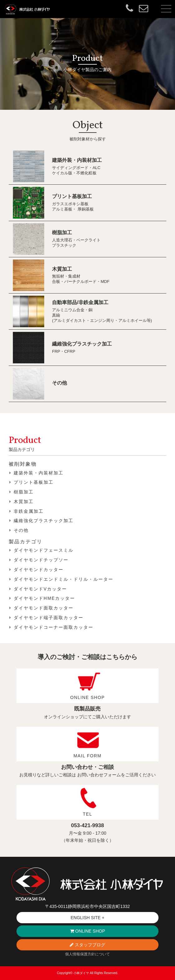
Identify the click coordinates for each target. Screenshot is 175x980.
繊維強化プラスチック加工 (82, 344)
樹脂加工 (62, 233)
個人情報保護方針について (87, 954)
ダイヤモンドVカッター (40, 589)
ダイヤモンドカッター (39, 570)
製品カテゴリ (26, 542)
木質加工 (62, 269)
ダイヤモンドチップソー (41, 560)
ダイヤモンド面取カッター (44, 608)
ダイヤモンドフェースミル (44, 550)
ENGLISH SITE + (88, 918)
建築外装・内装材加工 (77, 160)
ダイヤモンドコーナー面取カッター (54, 627)
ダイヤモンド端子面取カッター (49, 618)
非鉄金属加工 (29, 511)
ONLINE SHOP (88, 931)
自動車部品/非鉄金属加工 (80, 302)
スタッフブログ (87, 945)
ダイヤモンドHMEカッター (44, 598)
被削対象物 (23, 464)
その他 (59, 383)
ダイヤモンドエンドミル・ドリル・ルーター (64, 579)
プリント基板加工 (72, 196)
